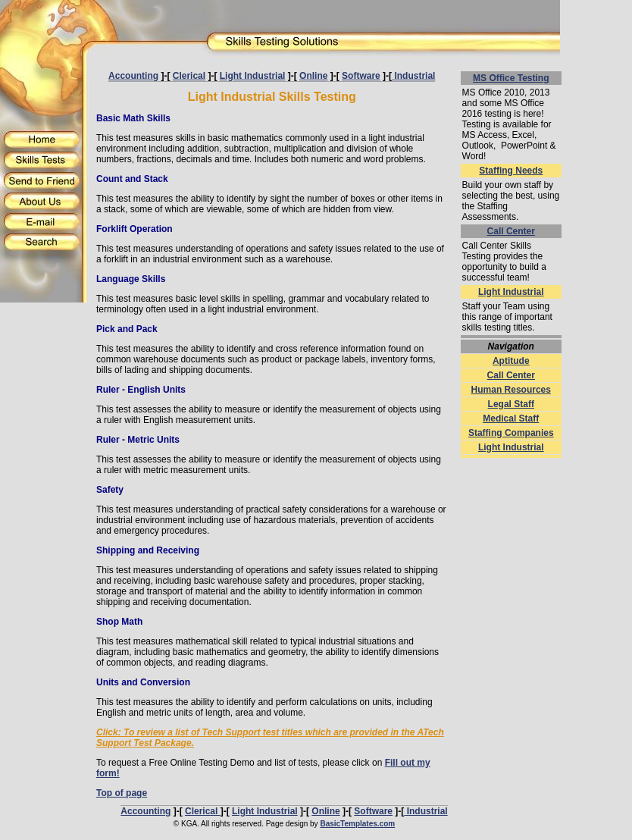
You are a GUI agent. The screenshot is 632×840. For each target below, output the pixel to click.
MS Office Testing (511, 78)
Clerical (189, 76)
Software (361, 76)
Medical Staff (511, 418)
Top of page (122, 793)
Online (313, 76)
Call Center (511, 231)
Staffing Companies (511, 433)
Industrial (413, 76)
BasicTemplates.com (357, 824)
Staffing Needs (511, 171)
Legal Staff (511, 404)
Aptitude (511, 361)
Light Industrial (253, 76)
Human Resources (511, 390)
